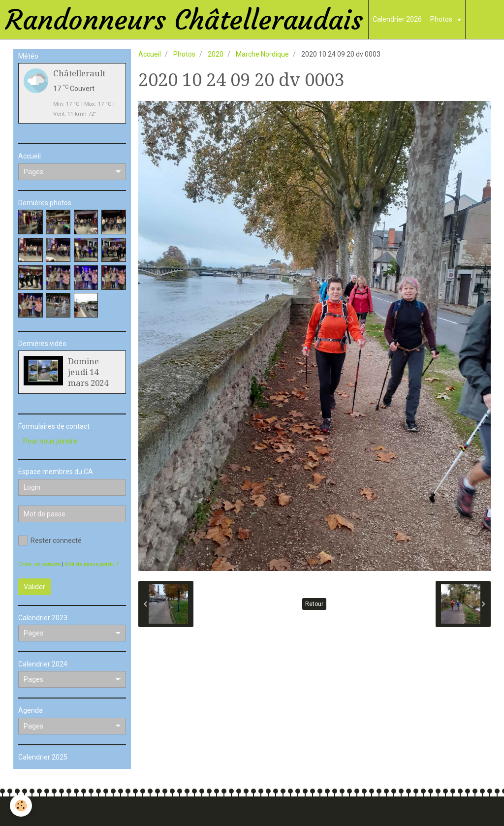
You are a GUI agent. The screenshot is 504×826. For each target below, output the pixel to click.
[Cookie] (21, 806)
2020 (216, 54)
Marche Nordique (262, 54)
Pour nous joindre (50, 441)
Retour (314, 604)
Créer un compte (39, 564)
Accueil (150, 54)
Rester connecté (50, 540)
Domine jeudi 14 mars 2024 (88, 372)
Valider (34, 587)
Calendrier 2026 (397, 19)
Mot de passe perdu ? (92, 564)
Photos (442, 19)
